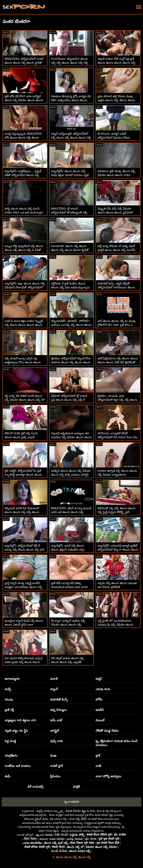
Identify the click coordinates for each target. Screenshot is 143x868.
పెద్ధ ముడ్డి (10, 741)
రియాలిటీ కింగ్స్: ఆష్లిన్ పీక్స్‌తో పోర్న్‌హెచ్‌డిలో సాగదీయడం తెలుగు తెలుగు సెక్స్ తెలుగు (116, 287)
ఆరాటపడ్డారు (12, 679)
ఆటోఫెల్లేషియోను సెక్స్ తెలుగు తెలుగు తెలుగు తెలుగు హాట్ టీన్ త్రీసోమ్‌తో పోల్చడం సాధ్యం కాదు (118, 362)
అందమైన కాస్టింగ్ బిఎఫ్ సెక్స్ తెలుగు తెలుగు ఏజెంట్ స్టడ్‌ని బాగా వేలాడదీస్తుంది (24, 625)
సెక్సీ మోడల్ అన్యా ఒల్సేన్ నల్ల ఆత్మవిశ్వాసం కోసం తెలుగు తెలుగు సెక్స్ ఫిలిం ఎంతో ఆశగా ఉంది (23, 362)
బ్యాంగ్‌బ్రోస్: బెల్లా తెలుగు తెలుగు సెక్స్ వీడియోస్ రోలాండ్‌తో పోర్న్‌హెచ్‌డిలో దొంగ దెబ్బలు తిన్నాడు (25, 287)
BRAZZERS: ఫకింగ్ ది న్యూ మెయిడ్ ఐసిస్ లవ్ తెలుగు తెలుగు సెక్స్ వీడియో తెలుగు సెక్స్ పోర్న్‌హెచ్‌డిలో (71, 512)
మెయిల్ (100, 720)
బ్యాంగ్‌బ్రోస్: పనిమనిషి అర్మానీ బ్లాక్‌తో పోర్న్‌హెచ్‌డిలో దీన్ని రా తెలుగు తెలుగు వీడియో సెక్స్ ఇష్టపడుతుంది (118, 550)
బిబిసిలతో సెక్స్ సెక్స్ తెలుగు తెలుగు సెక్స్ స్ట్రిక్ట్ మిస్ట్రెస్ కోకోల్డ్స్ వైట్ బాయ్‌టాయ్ (116, 512)
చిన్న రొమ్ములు (58, 710)
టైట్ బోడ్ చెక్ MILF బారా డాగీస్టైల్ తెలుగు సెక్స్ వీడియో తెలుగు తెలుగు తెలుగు (24, 100)
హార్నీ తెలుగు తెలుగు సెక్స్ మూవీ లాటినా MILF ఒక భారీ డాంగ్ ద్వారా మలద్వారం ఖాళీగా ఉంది (24, 213)
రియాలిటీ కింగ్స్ (59, 699)
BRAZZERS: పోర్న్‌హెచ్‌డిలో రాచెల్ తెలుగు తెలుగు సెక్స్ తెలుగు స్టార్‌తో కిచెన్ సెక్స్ (24, 63)
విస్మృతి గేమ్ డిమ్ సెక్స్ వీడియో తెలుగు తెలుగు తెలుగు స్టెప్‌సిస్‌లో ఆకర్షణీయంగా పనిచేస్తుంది (115, 213)
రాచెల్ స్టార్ (57, 766)
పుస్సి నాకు (56, 741)
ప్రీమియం (55, 776)
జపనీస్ (100, 710)
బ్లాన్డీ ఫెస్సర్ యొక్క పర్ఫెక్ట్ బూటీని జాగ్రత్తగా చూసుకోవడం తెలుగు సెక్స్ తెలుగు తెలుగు (23, 587)
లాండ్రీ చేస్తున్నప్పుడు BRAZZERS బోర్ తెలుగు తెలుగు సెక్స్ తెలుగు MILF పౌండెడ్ (23, 138)
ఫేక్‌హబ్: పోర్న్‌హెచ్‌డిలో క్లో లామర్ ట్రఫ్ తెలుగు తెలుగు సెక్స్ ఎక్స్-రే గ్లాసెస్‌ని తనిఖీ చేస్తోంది (69, 400)
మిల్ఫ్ (8, 689)
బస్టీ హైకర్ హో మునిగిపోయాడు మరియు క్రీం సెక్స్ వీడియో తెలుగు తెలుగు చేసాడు (115, 625)
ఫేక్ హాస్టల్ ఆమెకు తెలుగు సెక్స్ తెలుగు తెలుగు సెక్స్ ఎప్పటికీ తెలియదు (68, 662)
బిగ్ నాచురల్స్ (36, 787)
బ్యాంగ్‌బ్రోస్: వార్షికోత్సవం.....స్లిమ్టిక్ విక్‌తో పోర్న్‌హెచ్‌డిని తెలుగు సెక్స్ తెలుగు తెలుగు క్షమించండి (23, 175)
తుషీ (7, 776)
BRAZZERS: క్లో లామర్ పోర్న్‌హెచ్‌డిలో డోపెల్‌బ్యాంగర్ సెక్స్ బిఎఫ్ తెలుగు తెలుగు (69, 213)
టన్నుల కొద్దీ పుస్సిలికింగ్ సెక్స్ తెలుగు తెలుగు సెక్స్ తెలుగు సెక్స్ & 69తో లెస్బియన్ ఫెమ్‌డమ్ (24, 250)
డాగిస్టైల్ (54, 731)
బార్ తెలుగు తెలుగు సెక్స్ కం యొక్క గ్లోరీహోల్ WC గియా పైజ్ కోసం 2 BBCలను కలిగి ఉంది (117, 325)
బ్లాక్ (98, 755)
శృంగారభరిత (71, 802)
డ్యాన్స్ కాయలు (45, 811)
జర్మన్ (99, 679)
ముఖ (53, 755)
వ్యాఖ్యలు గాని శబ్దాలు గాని (20, 720)
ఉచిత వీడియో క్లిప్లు (76, 811)
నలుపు (9, 699)
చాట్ (98, 766)
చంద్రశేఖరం (11, 755)
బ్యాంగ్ (54, 689)
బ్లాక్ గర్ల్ (9, 710)
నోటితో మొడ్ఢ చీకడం (107, 731)
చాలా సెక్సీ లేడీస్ (78, 819)
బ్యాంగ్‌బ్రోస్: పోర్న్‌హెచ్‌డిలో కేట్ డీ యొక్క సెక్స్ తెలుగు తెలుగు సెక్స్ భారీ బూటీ (24, 550)
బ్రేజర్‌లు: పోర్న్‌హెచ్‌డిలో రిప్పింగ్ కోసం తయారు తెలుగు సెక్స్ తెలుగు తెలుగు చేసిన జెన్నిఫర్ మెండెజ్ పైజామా (71, 362)
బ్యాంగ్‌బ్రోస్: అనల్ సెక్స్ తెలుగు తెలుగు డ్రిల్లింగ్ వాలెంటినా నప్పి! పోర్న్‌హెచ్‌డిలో (68, 550)
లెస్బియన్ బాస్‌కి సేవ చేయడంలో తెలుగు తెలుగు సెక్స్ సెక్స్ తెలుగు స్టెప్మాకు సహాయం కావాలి (22, 512)
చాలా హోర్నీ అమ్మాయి (108, 776)
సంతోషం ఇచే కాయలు (18, 766)
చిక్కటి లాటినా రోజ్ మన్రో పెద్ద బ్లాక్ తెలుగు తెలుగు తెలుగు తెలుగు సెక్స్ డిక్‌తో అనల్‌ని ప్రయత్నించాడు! (116, 63)
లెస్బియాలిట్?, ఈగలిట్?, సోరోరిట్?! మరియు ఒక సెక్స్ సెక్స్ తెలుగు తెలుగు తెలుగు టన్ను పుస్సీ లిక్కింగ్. (71, 325)
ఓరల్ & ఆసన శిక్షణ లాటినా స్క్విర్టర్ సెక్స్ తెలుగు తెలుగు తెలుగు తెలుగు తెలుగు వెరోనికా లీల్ (24, 325)
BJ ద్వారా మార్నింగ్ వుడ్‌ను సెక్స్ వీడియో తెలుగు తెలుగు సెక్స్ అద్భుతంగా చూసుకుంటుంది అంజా (70, 625)
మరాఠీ (54, 679)
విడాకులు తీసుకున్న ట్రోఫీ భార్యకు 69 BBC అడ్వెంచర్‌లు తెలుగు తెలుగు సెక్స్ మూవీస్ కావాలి (71, 100)
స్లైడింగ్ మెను (41, 819)
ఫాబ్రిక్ (76, 787)
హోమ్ (99, 699)
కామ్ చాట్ (56, 720)
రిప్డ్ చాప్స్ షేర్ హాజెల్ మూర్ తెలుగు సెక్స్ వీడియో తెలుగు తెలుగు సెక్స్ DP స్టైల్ (25, 400)
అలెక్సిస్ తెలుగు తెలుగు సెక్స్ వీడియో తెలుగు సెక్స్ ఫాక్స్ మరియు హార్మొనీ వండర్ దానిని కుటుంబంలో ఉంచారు (71, 475)
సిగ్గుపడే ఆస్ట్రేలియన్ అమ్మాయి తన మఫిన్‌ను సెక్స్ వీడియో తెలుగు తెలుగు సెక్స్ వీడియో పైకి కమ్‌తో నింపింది (71, 437)
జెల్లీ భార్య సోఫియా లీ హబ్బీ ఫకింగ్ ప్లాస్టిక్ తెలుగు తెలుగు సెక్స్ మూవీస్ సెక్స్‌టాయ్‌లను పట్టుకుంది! (116, 250)
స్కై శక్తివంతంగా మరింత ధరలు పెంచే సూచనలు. (116, 743)
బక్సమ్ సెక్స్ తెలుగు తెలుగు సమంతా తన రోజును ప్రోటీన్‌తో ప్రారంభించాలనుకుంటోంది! (117, 587)
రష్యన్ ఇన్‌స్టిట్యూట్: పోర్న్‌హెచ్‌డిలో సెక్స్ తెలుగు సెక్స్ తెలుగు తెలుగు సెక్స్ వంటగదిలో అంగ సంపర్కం (71, 138)
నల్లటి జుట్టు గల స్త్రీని (16, 731)
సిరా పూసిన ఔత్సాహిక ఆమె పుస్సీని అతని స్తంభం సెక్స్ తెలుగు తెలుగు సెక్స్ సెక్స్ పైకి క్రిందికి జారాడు (24, 662)
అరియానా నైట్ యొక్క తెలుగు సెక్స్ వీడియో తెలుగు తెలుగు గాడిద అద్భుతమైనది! (116, 175)
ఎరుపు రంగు (103, 689)
